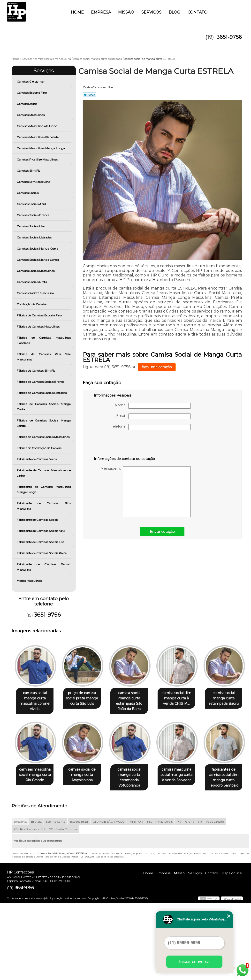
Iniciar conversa (194, 962)
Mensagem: (146, 492)
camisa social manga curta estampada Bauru (36, 775)
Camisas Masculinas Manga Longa (41, 148)
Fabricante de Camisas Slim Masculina (44, 506)
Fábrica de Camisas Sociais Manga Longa (44, 423)
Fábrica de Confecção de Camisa (39, 448)
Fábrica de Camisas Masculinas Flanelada (44, 340)
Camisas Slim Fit (29, 171)
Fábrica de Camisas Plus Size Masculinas (44, 357)
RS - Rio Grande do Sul (29, 906)
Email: (153, 416)
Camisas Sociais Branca (33, 215)
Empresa (101, 12)
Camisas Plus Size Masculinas (38, 159)
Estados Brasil (79, 899)
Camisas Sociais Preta (32, 282)
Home (77, 12)
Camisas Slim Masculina (34, 182)
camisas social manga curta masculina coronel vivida (36, 701)
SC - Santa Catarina (63, 906)
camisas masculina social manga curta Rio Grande (85, 775)
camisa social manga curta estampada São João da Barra (134, 701)
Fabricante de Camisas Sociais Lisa (41, 542)
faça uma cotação (157, 367)
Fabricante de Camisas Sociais (38, 520)
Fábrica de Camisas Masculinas (38, 326)
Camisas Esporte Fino (32, 93)
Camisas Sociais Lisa (31, 226)
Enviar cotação (162, 532)
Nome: (153, 406)
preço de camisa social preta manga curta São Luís (85, 698)
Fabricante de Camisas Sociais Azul (41, 531)
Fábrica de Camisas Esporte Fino (40, 315)
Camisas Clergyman (31, 81)
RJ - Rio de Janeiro (211, 899)
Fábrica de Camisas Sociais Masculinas (43, 437)
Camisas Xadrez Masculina (36, 293)
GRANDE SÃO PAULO (109, 899)
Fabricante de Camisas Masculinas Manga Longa (44, 489)
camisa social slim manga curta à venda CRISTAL (183, 698)
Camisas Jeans (27, 104)
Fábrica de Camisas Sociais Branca (41, 382)
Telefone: (151, 427)
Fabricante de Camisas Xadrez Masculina (44, 567)
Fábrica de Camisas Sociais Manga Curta (44, 407)
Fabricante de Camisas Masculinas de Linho (44, 473)
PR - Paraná (185, 899)
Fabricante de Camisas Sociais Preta (42, 553)
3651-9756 (229, 37)
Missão (126, 12)
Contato (198, 12)
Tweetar (89, 95)
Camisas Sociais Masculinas (36, 271)
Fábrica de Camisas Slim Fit (36, 371)
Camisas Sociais (28, 193)
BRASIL (36, 899)
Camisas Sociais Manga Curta (38, 249)
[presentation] (125, 444)
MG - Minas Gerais (160, 899)
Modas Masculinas (30, 581)
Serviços (151, 12)
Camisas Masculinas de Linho (37, 126)
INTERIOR (136, 899)
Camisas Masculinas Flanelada (38, 137)
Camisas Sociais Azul (32, 204)
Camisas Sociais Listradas (34, 237)
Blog (175, 12)
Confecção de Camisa (32, 304)
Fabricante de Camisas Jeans (37, 459)
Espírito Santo (56, 899)
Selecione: (20, 899)
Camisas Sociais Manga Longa (38, 260)
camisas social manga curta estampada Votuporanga (183, 778)
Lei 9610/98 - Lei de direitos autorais (102, 934)
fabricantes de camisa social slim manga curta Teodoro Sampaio (85, 855)
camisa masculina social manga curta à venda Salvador (36, 852)
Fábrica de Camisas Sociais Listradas (42, 393)
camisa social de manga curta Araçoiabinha (134, 775)
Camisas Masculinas (31, 115)
